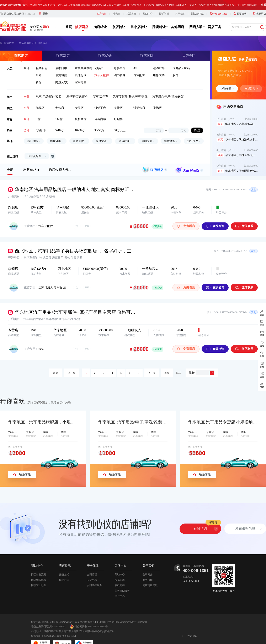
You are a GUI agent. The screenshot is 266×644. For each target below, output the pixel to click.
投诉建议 (192, 626)
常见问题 (120, 570)
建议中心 (120, 586)
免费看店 (186, 216)
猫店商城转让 (27, 33)
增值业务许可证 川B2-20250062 (48, 617)
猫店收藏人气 (59, 160)
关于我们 (180, 4)
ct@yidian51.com (52, 626)
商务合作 (148, 570)
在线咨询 (251, 78)
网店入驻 (197, 17)
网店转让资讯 (150, 575)
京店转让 (120, 17)
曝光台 (117, 4)
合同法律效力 (94, 575)
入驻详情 (227, 78)
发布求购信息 (245, 519)
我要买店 (259, 4)
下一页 (152, 363)
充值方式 (64, 565)
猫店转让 (43, 33)
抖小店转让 (140, 17)
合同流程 (92, 565)
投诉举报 (164, 4)
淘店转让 (101, 17)
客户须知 (102, 4)
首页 (69, 17)
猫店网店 (83, 17)
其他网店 (179, 17)
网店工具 (216, 17)
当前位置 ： (10, 33)
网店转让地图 (39, 575)
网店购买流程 (39, 570)
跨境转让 (160, 17)
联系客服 (132, 4)
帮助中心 (148, 4)
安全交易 (92, 570)
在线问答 (120, 575)
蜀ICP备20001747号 (101, 612)
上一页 (72, 363)
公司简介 (148, 565)
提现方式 (64, 570)
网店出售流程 (39, 565)
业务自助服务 (122, 581)
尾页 (167, 363)
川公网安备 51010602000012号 (89, 617)
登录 (45, 4)
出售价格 (30, 160)
